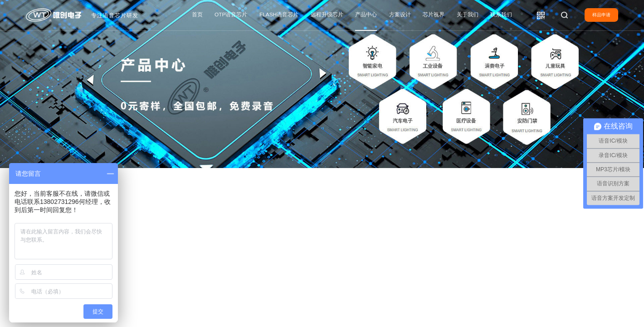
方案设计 (400, 15)
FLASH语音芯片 (279, 15)
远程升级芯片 (327, 15)
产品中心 (366, 15)
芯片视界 (434, 15)
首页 (197, 15)
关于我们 (468, 15)
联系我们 (501, 15)
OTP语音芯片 (231, 15)
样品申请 (601, 15)
